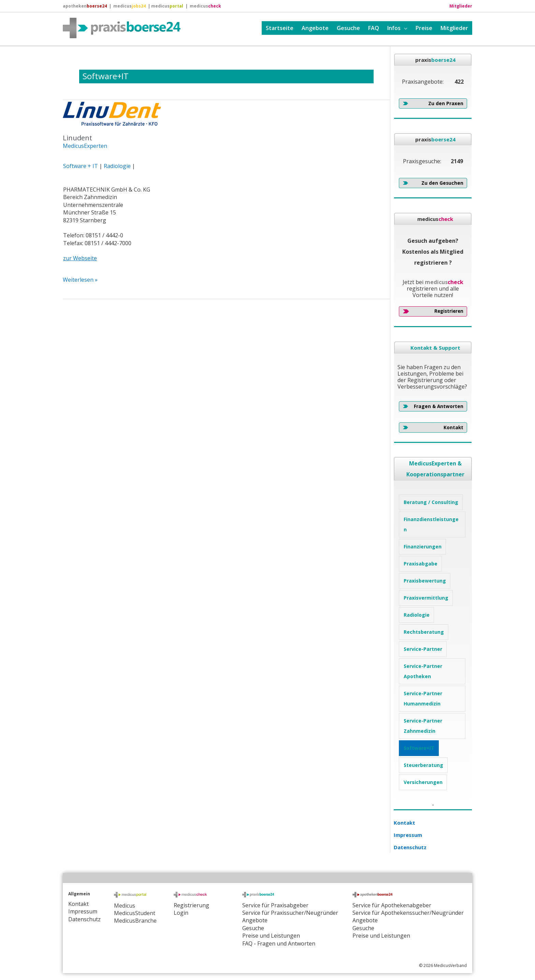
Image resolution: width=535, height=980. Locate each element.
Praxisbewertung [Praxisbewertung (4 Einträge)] (425, 581)
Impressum (409, 835)
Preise (424, 28)
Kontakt (405, 823)
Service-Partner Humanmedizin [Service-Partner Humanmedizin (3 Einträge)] (423, 698)
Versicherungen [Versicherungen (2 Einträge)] (423, 782)
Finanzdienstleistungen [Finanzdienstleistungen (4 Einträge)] (431, 524)
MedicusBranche (135, 921)
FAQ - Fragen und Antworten (279, 943)
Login (181, 913)
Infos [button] (394, 28)
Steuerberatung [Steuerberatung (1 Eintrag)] (423, 765)
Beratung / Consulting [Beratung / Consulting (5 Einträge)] (431, 502)
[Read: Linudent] (112, 113)
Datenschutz (411, 847)
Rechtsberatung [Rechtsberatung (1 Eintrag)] (424, 632)
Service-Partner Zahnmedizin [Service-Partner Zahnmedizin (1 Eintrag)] (423, 726)
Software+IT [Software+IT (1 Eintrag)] (419, 748)
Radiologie (117, 166)
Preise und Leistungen (381, 936)
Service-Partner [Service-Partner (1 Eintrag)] (423, 649)
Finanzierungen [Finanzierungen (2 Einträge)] (423, 547)
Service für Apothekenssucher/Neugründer (408, 913)
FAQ (374, 28)
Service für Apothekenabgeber (392, 905)
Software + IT (81, 166)
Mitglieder (454, 28)
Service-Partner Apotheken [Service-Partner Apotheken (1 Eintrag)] (423, 671)
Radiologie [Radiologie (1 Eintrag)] (417, 615)
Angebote (315, 28)
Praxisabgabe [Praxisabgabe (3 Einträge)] (421, 564)
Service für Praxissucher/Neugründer (290, 913)
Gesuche (348, 28)
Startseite (280, 28)
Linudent (77, 138)
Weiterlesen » (80, 280)
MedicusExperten (85, 146)
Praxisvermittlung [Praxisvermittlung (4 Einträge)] (426, 598)
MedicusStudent (135, 913)
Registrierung (191, 905)
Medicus (125, 906)
